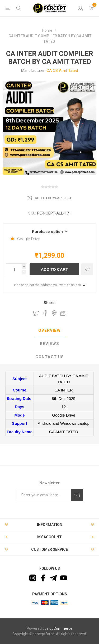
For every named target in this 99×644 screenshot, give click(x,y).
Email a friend (63, 313)
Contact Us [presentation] (50, 357)
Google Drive (29, 239)
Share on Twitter (36, 313)
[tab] (49, 331)
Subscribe (77, 495)
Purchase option (48, 232)
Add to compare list (53, 198)
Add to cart (54, 269)
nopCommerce (60, 628)
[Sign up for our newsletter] (43, 495)
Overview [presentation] (49, 330)
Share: (50, 303)
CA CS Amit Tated (62, 71)
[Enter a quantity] (14, 269)
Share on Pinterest (54, 313)
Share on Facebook (45, 313)
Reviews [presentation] (49, 344)
